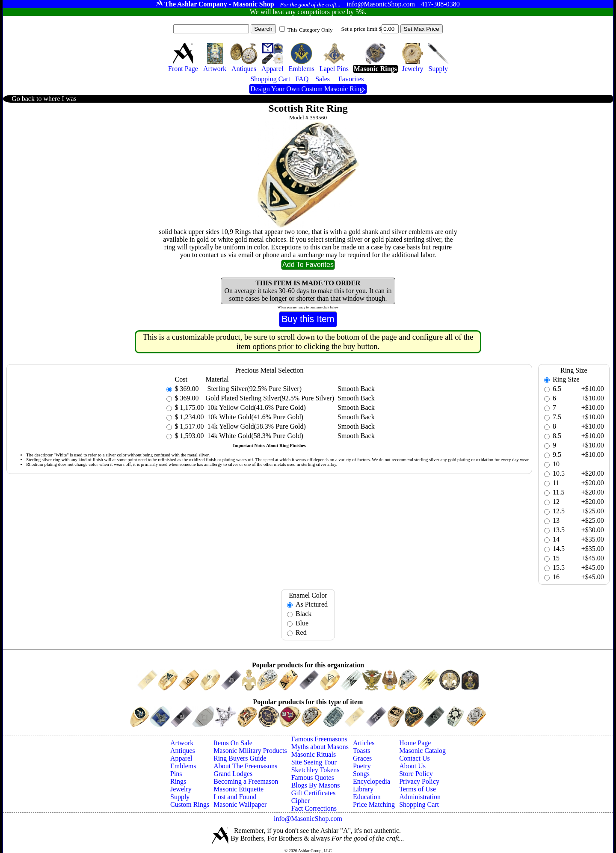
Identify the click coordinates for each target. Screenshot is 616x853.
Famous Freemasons (319, 739)
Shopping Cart (419, 804)
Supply (180, 797)
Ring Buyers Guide (240, 758)
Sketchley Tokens (315, 770)
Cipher (301, 801)
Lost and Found (235, 797)
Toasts (362, 751)
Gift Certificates (314, 793)
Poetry (362, 766)
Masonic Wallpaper (240, 804)
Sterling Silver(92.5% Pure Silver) (254, 389)
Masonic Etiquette (238, 789)
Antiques (183, 751)
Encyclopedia (372, 781)
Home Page (415, 743)
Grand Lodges (233, 774)
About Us (412, 766)
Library (363, 789)
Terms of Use (418, 789)
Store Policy (416, 774)
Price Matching (374, 804)
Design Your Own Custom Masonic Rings (308, 89)
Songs (361, 774)
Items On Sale (233, 743)
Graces (362, 758)
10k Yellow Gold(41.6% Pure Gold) (256, 407)
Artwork (182, 743)
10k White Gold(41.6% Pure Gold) (255, 417)
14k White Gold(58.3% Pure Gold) (255, 436)
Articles (364, 743)
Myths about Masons (320, 747)
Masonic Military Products (250, 751)
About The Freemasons (245, 766)
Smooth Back (356, 389)
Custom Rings (190, 804)
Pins (176, 774)
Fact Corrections (314, 808)
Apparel (181, 758)
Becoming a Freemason (246, 781)
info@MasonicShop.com (308, 819)
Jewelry (181, 789)
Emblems (183, 766)
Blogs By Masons (316, 785)
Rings (178, 781)
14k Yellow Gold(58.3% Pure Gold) (256, 426)
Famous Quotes (313, 777)
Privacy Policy (419, 781)
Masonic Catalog (422, 751)
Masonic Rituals (314, 754)
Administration (420, 797)
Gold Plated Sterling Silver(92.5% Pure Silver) (270, 398)
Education (367, 797)
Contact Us (415, 758)
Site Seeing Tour (314, 762)
